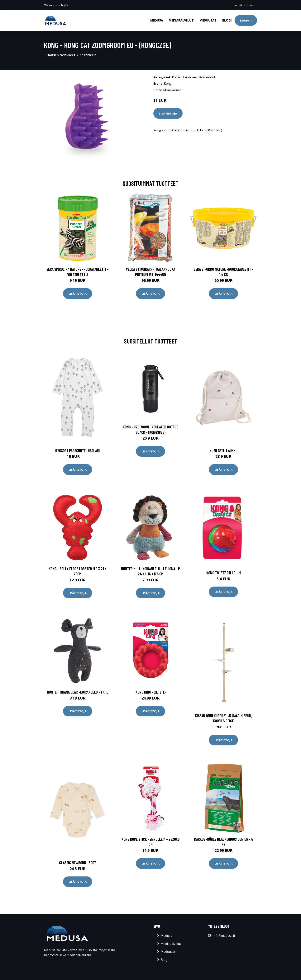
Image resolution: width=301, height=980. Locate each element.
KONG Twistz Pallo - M (224, 573)
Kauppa (246, 20)
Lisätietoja (168, 113)
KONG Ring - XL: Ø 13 (151, 692)
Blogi (227, 20)
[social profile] (73, 5)
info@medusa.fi (244, 5)
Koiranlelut (88, 55)
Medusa (157, 20)
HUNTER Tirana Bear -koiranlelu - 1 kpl (78, 692)
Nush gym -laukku (223, 450)
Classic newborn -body (78, 863)
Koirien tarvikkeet (62, 55)
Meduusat (208, 20)
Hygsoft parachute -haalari (78, 450)
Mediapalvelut (181, 20)
